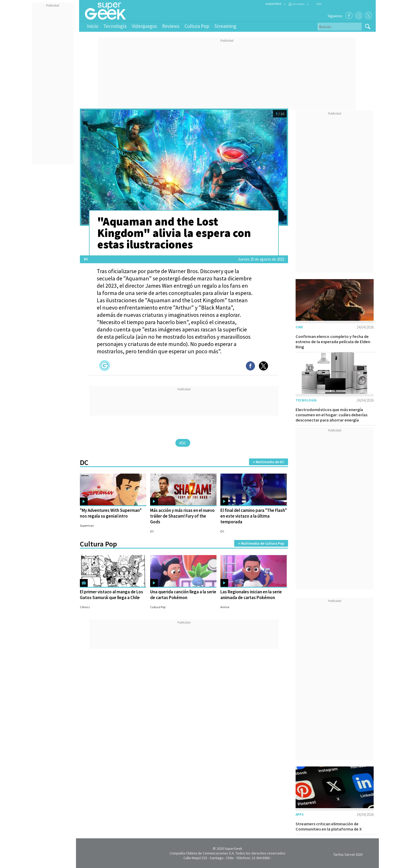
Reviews (171, 26)
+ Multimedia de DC (269, 462)
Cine (299, 327)
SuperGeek (233, 848)
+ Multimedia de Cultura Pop (261, 543)
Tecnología (115, 26)
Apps (300, 814)
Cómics (85, 607)
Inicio (93, 26)
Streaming (225, 26)
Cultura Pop (197, 26)
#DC (183, 443)
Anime (225, 607)
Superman (87, 526)
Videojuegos (144, 26)
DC (86, 259)
